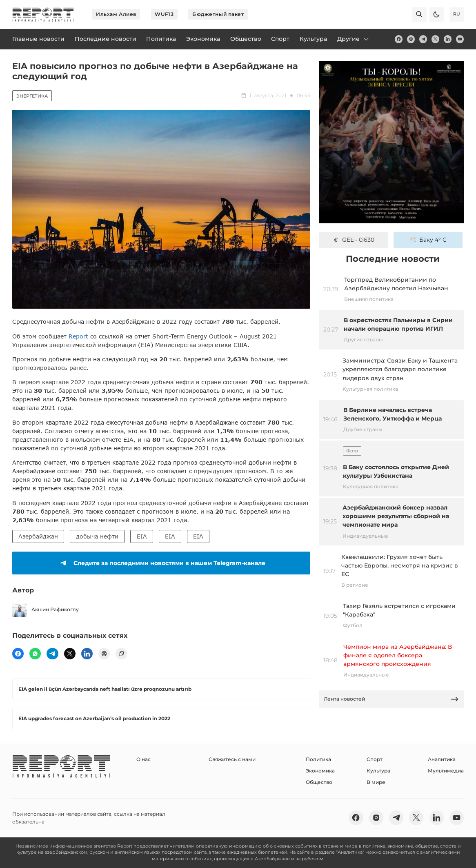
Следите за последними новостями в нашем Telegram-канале (161, 563)
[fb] (399, 39)
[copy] (121, 654)
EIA (142, 536)
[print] (104, 654)
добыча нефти (97, 536)
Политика (318, 759)
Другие (354, 39)
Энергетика (32, 96)
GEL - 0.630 (353, 240)
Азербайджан (38, 536)
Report (78, 336)
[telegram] (423, 39)
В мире (376, 782)
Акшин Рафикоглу (46, 610)
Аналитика (442, 759)
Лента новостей (391, 699)
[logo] (43, 14)
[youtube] (460, 39)
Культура (378, 771)
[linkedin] (448, 39)
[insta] (411, 39)
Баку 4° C (428, 240)
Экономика (320, 771)
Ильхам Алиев (116, 14)
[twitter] (435, 39)
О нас (143, 759)
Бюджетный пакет (218, 14)
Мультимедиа (446, 771)
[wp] (35, 654)
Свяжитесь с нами (232, 759)
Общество (319, 782)
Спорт (375, 759)
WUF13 (164, 14)
